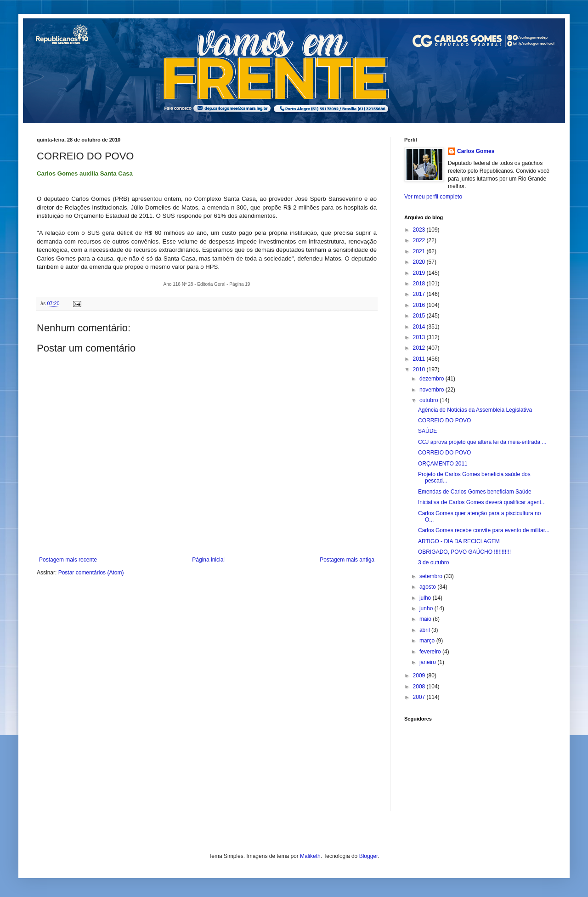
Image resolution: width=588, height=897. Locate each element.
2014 (420, 327)
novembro (433, 390)
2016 (420, 305)
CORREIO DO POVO (444, 420)
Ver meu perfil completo (433, 197)
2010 (420, 369)
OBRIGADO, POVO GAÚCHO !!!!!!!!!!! (464, 552)
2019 (420, 273)
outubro (430, 400)
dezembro (433, 379)
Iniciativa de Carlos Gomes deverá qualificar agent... (482, 502)
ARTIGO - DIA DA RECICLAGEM (459, 541)
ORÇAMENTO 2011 (443, 464)
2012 (420, 348)
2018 (420, 284)
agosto (428, 587)
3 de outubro (433, 562)
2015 (420, 316)
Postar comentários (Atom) (91, 573)
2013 (420, 337)
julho (426, 598)
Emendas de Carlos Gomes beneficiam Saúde (475, 492)
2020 (420, 262)
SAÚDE (427, 431)
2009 (420, 676)
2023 (420, 230)
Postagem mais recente (68, 560)
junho (427, 608)
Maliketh (310, 856)
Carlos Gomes (476, 151)
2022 (420, 240)
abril (425, 630)
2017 (420, 294)
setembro (432, 576)
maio (426, 619)
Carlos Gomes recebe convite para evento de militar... (484, 530)
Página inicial (208, 560)
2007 (420, 697)
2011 (420, 359)
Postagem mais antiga (347, 560)
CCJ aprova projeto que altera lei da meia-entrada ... (482, 442)
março (428, 641)
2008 (420, 687)
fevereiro (431, 652)
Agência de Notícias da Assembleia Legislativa (475, 410)
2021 (420, 251)
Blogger (369, 856)
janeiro (428, 662)
